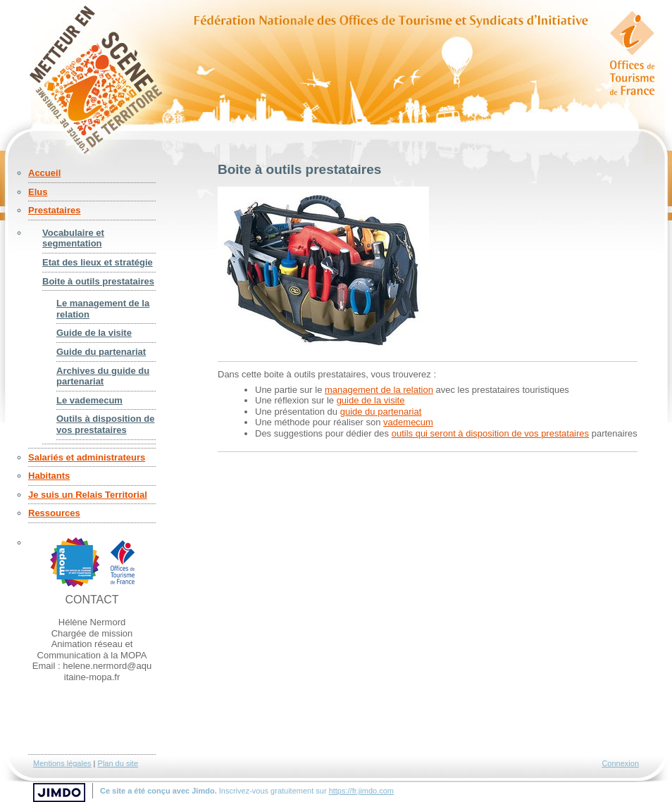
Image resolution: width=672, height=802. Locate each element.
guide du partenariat (381, 412)
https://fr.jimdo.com (361, 791)
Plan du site (118, 763)
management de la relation (379, 390)
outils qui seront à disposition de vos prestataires (490, 433)
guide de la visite (371, 400)
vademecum (408, 422)
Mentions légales (62, 763)
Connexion (620, 763)
